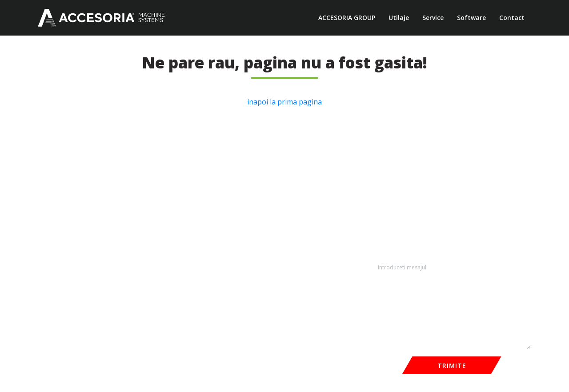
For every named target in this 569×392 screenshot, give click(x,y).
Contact (512, 18)
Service (433, 18)
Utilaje (399, 18)
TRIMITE (452, 366)
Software (471, 18)
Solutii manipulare (175, 237)
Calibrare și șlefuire (176, 214)
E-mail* (469, 216)
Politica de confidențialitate (77, 225)
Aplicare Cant (168, 190)
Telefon (383, 216)
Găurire (160, 225)
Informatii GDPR (61, 237)
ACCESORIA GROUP (347, 18)
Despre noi (54, 179)
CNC (156, 179)
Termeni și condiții (64, 214)
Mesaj (381, 253)
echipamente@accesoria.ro (300, 244)
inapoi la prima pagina (284, 102)
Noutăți (49, 202)
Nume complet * (396, 179)
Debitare (162, 202)
